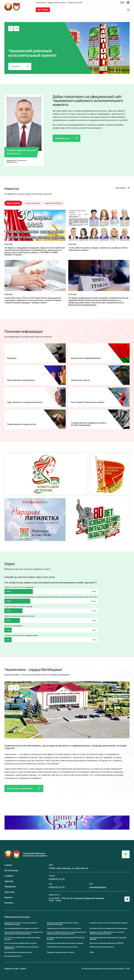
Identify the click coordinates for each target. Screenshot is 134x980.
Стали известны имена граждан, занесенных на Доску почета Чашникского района (98, 249)
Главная (8, 865)
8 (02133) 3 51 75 (57, 879)
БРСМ (92, 952)
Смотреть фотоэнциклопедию (20, 788)
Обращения (10, 887)
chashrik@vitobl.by (98, 887)
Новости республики (54, 203)
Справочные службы (75, 3)
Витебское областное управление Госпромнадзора (108, 928)
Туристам (9, 881)
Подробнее (16, 66)
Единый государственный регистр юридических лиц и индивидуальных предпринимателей (67, 933)
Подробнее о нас (62, 138)
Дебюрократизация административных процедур (65, 943)
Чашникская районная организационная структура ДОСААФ (108, 938)
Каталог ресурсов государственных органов (20, 943)
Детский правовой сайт (13, 956)
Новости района (13, 203)
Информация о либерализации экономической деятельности (21, 948)
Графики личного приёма (57, 3)
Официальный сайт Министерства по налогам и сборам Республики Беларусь (107, 933)
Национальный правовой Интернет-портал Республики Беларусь (63, 924)
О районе (9, 876)
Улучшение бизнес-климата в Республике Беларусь (109, 923)
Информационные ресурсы (17, 917)
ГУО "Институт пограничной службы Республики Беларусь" (22, 938)
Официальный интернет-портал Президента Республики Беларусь (21, 924)
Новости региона (32, 203)
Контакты (9, 903)
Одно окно (10, 892)
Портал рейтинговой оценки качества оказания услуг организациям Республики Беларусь (24, 933)
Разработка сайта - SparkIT (15, 969)
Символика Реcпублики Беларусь (102, 947)
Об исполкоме (11, 871)
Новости (8, 898)
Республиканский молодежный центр (18, 952)
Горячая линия (41, 3)
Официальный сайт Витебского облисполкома (64, 928)
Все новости (121, 188)
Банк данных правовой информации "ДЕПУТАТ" (107, 943)
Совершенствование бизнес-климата (61, 952)
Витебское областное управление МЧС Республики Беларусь (66, 938)
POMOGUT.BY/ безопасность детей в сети (62, 947)
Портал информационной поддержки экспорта (22, 928)
